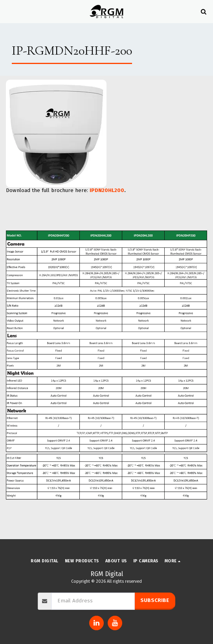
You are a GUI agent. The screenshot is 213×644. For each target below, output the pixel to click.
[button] (9, 11)
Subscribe (155, 600)
